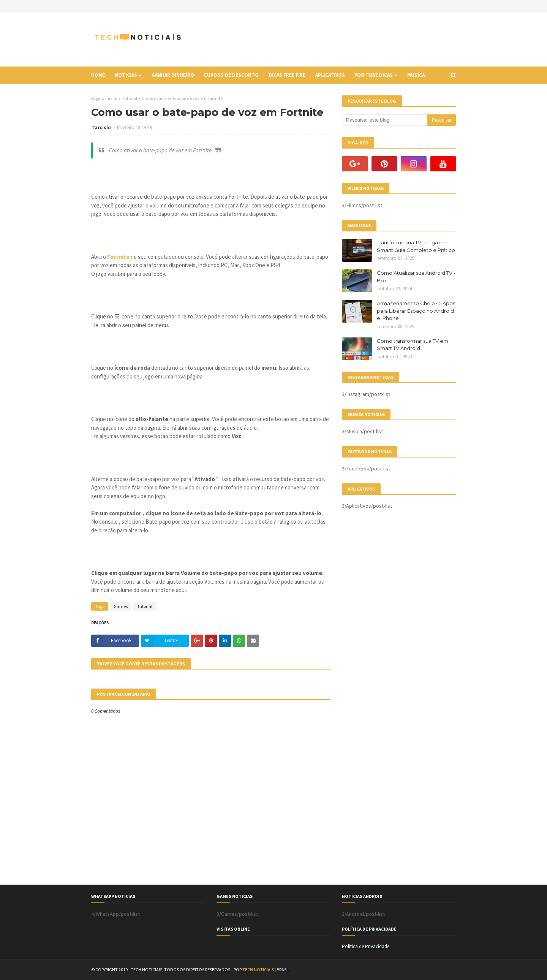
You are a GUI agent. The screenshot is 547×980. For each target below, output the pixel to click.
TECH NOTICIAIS (258, 970)
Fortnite (118, 257)
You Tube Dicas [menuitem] (374, 75)
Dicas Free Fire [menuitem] (287, 75)
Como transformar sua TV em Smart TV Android (413, 345)
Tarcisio (102, 127)
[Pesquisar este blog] (385, 120)
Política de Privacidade (366, 946)
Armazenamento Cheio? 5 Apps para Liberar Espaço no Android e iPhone (416, 311)
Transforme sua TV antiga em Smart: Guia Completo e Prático (416, 246)
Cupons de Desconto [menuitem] (231, 75)
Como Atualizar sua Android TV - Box (416, 277)
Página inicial (104, 98)
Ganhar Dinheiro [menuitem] (173, 75)
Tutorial (130, 98)
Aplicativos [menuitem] (330, 75)
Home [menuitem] (98, 75)
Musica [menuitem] (416, 75)
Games (121, 606)
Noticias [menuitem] (126, 75)
